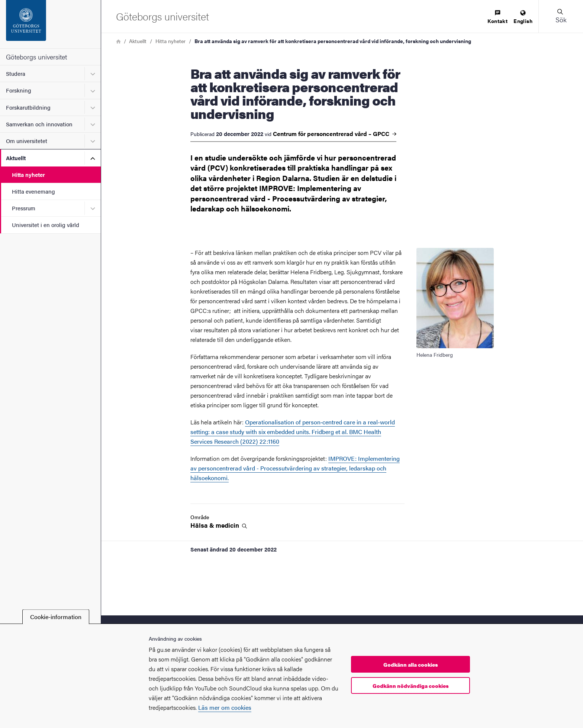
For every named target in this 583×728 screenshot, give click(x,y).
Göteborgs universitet (36, 57)
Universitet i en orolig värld (46, 225)
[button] (561, 16)
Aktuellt (16, 158)
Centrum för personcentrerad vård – (335, 134)
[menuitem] (497, 17)
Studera (16, 73)
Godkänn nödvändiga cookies (411, 686)
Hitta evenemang (33, 191)
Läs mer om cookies (225, 707)
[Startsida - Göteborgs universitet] (50, 24)
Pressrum (24, 208)
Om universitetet (27, 141)
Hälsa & (219, 525)
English (523, 17)
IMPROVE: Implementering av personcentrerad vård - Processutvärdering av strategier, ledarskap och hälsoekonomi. (295, 468)
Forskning (19, 90)
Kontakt (497, 17)
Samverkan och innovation (39, 124)
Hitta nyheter (28, 174)
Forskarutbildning (28, 107)
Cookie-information (56, 617)
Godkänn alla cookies (411, 664)
